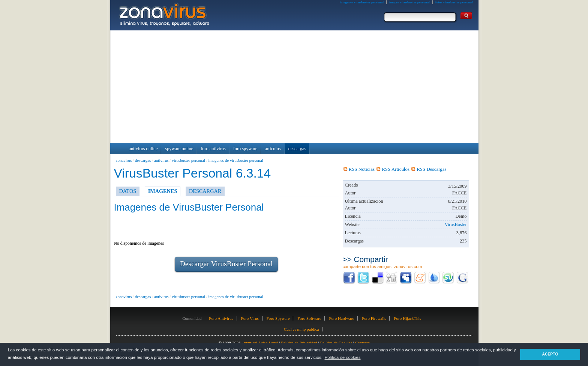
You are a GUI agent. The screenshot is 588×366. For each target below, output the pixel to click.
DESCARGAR (205, 191)
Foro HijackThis (407, 318)
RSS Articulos (393, 169)
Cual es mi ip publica (301, 329)
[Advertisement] (294, 87)
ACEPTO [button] (550, 354)
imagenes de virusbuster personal (235, 160)
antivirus (161, 160)
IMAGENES (163, 191)
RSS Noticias (359, 169)
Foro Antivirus (221, 318)
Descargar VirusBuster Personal (226, 264)
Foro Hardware (341, 318)
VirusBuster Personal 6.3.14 (193, 173)
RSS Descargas (429, 169)
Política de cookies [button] (342, 357)
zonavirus (124, 160)
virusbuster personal (188, 160)
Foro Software (309, 318)
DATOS (128, 191)
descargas (143, 160)
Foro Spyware (278, 318)
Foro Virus (250, 318)
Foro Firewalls (374, 318)
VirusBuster (456, 224)
